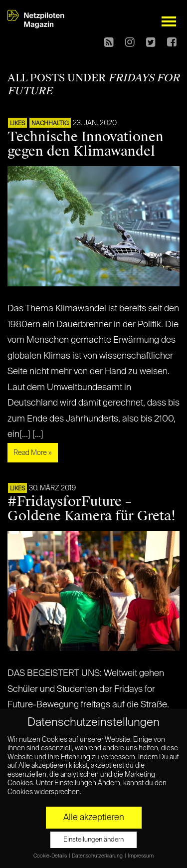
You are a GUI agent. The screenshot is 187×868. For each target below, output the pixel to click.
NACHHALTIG (50, 124)
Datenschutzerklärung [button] (98, 856)
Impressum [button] (141, 856)
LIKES (17, 124)
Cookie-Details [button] (51, 856)
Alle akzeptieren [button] (94, 818)
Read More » (33, 453)
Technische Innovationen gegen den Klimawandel (86, 144)
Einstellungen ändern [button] (93, 840)
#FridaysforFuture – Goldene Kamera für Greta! (92, 509)
